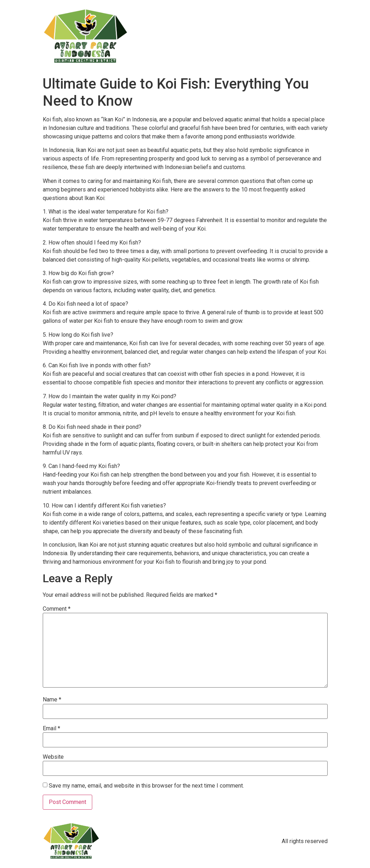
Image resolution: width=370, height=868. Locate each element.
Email (51, 728)
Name (52, 700)
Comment (57, 609)
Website (53, 757)
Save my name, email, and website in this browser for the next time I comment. (146, 786)
